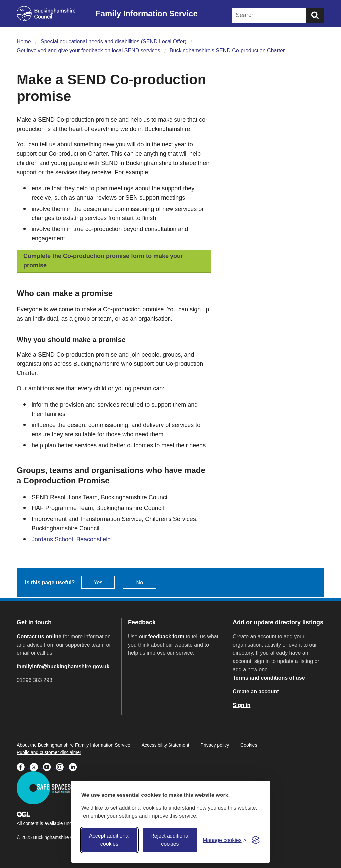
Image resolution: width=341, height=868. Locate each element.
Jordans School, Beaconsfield (71, 539)
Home (24, 41)
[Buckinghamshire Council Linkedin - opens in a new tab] (74, 766)
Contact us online (39, 636)
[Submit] (315, 15)
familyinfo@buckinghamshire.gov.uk (63, 667)
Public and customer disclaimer (49, 752)
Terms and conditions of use (269, 678)
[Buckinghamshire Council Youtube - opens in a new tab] (49, 766)
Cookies (249, 745)
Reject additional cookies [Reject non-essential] (170, 840)
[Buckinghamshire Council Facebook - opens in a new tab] (23, 766)
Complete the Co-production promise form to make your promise (103, 261)
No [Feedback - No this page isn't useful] (140, 582)
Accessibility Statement (166, 745)
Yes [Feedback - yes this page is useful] (98, 582)
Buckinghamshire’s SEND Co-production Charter (227, 50)
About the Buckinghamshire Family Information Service (73, 745)
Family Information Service (147, 13)
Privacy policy (215, 745)
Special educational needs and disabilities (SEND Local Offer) (114, 41)
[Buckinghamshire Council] (46, 13)
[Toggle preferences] (225, 840)
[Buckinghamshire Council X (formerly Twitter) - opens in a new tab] (36, 766)
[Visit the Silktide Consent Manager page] (256, 840)
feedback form (166, 636)
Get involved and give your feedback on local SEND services (88, 50)
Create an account (256, 692)
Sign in (242, 705)
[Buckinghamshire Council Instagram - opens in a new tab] (62, 766)
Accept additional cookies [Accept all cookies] (109, 840)
